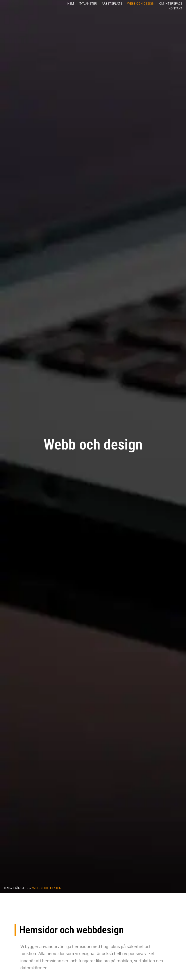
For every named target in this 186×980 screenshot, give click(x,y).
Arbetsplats (112, 4)
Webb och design (141, 4)
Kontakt (175, 8)
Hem (71, 4)
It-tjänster (88, 4)
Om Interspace (171, 4)
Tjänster (21, 888)
